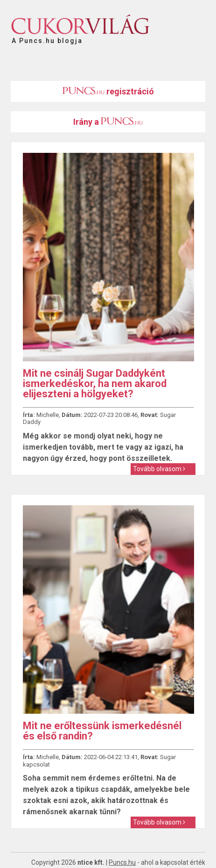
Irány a (108, 122)
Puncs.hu (122, 862)
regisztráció (108, 91)
